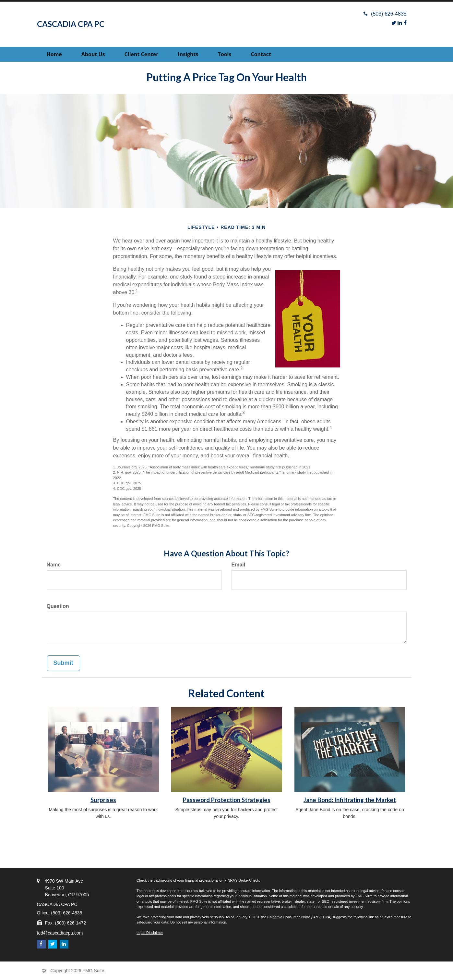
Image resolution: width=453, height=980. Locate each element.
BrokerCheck (249, 880)
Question (58, 606)
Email (238, 565)
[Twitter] (394, 23)
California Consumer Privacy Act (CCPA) (299, 917)
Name (54, 565)
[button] (93, 54)
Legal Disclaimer (150, 933)
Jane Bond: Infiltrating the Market (350, 800)
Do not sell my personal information (198, 922)
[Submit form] (63, 663)
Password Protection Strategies (227, 800)
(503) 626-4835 (385, 14)
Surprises (103, 800)
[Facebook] (405, 23)
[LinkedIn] (400, 23)
